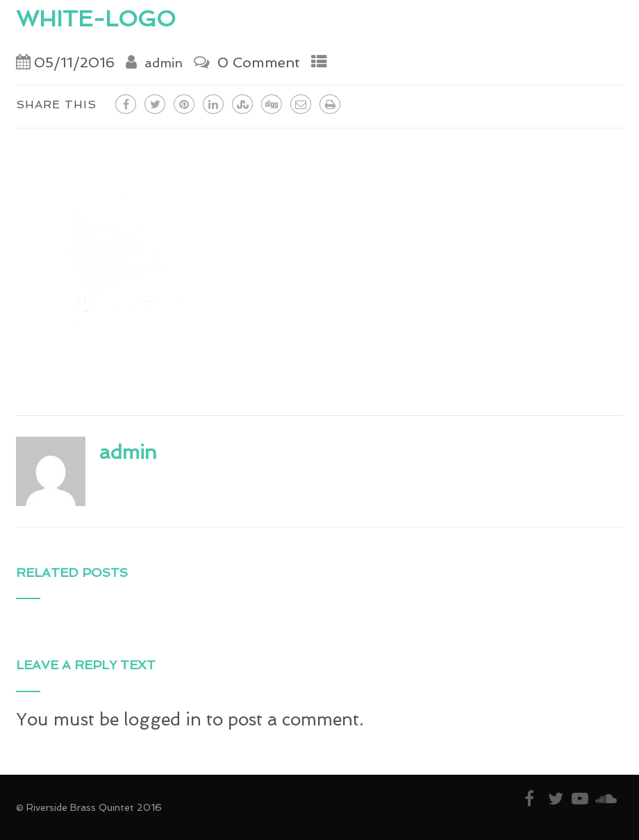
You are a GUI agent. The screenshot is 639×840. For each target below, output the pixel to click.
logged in (163, 720)
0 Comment (259, 62)
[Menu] (598, 21)
